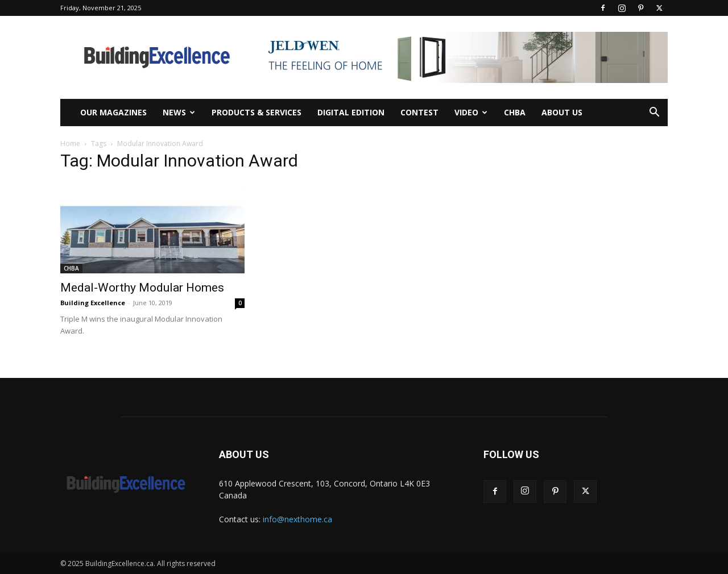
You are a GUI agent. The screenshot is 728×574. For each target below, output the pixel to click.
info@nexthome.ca (297, 519)
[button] (654, 113)
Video (471, 112)
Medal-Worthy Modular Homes (142, 288)
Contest (419, 112)
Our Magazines (113, 112)
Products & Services (257, 112)
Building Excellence (93, 303)
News (179, 112)
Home (70, 143)
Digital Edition (351, 112)
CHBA (515, 112)
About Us (562, 112)
